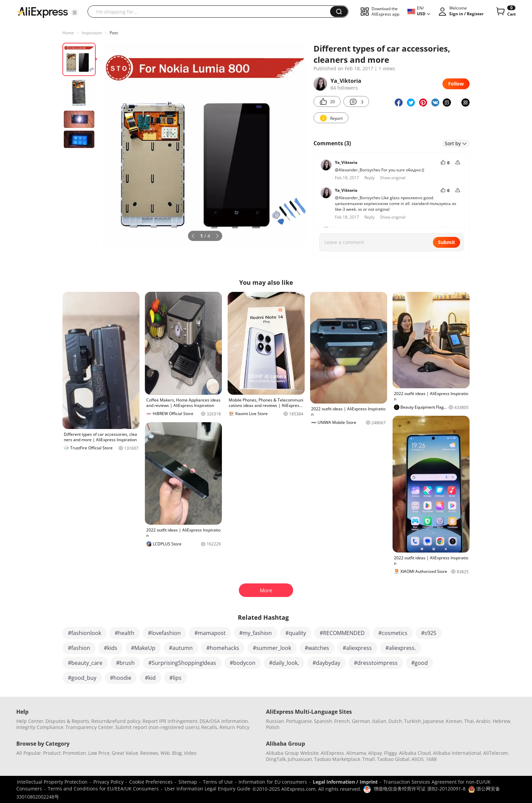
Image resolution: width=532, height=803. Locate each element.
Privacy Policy (108, 782)
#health (125, 633)
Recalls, (210, 727)
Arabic (483, 721)
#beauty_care (85, 663)
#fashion (79, 648)
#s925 (429, 633)
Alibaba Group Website (292, 753)
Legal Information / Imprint (345, 782)
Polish (273, 727)
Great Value (125, 753)
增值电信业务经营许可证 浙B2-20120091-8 (420, 789)
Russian (275, 721)
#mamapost (210, 633)
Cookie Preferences (151, 782)
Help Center (30, 721)
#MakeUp (143, 648)
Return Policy (234, 727)
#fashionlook (84, 633)
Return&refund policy (116, 721)
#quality (296, 633)
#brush (125, 663)
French (342, 721)
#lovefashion (164, 633)
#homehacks (223, 648)
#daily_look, (284, 663)
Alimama (356, 753)
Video (190, 753)
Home (68, 33)
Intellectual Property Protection (52, 782)
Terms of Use (218, 782)
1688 (431, 759)
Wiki (165, 753)
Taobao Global (393, 759)
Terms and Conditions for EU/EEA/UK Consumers (103, 789)
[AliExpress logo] (43, 12)
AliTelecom (496, 753)
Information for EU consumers (273, 782)
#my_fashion (255, 633)
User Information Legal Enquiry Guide (207, 789)
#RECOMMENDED (342, 633)
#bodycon (243, 663)
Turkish (413, 721)
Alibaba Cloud (415, 753)
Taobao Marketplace (337, 759)
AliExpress (332, 753)
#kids (111, 648)
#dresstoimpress (376, 663)
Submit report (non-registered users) (157, 727)
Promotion (74, 753)
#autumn (181, 648)
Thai (469, 721)
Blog (177, 753)
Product (52, 753)
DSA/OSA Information (224, 721)
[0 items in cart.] (505, 12)
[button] (75, 13)
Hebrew (501, 721)
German (361, 721)
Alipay (375, 753)
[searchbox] (211, 12)
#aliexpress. (401, 648)
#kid (150, 678)
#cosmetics (393, 633)
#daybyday (326, 663)
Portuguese (299, 721)
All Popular (29, 753)
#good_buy (82, 678)
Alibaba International (457, 753)
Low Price (99, 753)
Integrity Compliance (40, 727)
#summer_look (272, 648)
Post (114, 33)
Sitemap (188, 782)
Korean (454, 721)
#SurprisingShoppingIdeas (182, 663)
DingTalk (276, 759)
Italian (379, 721)
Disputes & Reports (67, 721)
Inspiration (92, 33)
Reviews (149, 753)
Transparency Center (89, 727)
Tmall (369, 759)
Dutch (395, 721)
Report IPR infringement (170, 721)
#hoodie (121, 678)
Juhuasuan (300, 759)
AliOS (418, 759)
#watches (317, 648)
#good (420, 663)
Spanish (323, 721)
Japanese (433, 721)
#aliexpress (357, 648)
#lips (175, 678)
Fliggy (391, 753)
